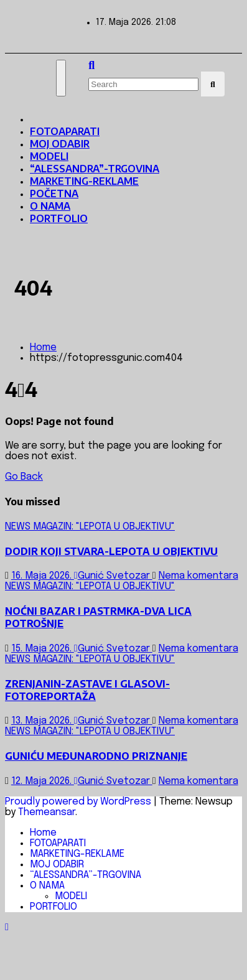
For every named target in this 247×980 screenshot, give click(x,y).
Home (43, 348)
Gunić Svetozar (113, 576)
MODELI (49, 156)
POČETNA (54, 194)
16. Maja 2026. (43, 576)
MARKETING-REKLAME (84, 181)
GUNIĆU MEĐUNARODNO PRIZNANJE (96, 756)
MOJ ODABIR (60, 144)
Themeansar (47, 812)
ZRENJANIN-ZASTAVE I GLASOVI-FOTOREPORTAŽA (87, 690)
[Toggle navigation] (61, 78)
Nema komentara (198, 576)
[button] (91, 66)
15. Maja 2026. (43, 649)
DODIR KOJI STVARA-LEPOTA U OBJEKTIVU (111, 551)
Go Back (24, 477)
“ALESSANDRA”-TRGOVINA (95, 169)
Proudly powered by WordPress (79, 802)
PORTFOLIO (59, 218)
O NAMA (50, 206)
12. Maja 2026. (43, 781)
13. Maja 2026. (43, 721)
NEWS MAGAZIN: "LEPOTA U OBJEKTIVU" (90, 527)
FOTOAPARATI (65, 131)
